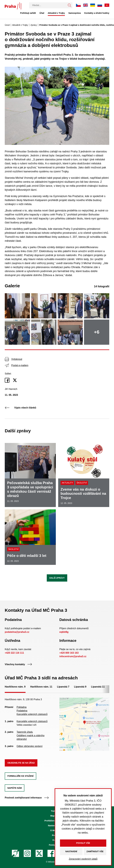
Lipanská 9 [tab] (80, 687)
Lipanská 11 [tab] (98, 687)
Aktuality (67, 483)
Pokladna (22, 707)
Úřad (42, 13)
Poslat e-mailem (17, 365)
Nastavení (71, 851)
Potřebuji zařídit (28, 13)
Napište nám (15, 788)
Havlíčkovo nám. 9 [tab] (15, 687)
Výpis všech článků (20, 408)
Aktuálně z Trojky (56, 13)
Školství (82, 483)
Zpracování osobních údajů (83, 859)
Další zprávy (57, 578)
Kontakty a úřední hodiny (97, 13)
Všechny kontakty (18, 664)
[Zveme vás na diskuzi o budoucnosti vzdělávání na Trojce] (84, 475)
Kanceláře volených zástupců (32, 714)
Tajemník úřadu (25, 732)
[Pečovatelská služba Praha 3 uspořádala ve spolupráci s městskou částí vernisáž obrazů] (30, 475)
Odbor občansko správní (30, 746)
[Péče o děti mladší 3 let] (30, 537)
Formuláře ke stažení (20, 776)
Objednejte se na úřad (21, 763)
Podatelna (22, 711)
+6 (97, 332)
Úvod (7, 25)
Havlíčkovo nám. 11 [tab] (41, 687)
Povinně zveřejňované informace (27, 798)
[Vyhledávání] (48, 5)
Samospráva (75, 13)
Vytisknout (13, 359)
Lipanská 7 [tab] (63, 687)
